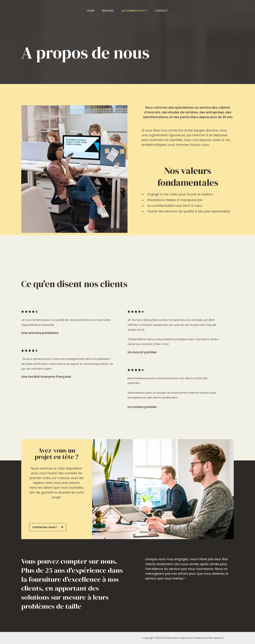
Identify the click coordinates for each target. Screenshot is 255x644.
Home (89, 11)
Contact (163, 11)
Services (107, 11)
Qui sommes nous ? (135, 11)
